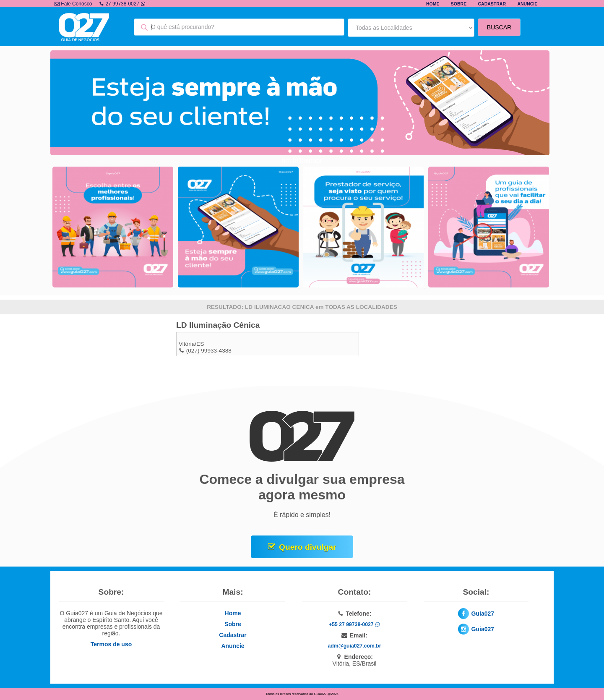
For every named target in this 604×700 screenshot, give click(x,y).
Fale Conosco (73, 4)
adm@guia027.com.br (355, 646)
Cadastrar (492, 4)
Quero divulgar (307, 547)
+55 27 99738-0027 (354, 624)
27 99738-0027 (122, 4)
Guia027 (483, 614)
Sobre (459, 4)
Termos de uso (111, 644)
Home (433, 4)
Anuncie (527, 4)
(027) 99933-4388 (209, 351)
